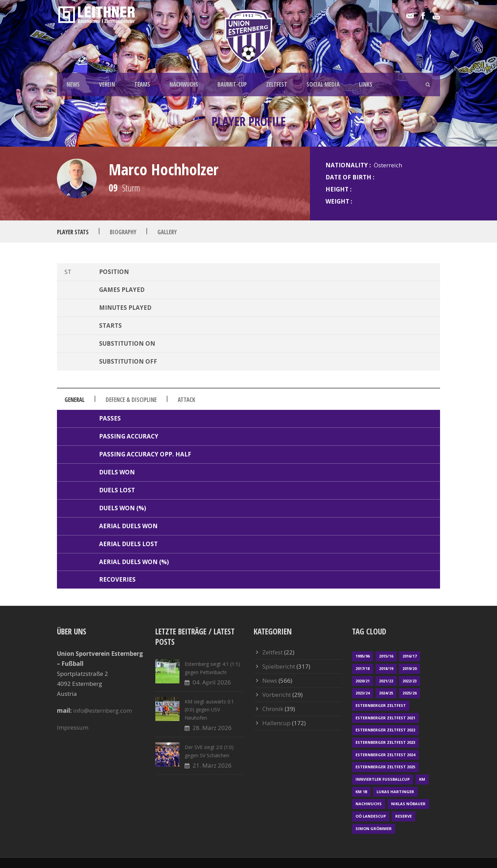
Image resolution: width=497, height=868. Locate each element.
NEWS (73, 84)
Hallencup (276, 723)
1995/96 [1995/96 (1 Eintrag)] (363, 656)
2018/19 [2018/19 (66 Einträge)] (386, 668)
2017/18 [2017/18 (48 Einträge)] (363, 668)
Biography (123, 232)
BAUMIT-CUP (232, 84)
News (270, 680)
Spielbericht (279, 666)
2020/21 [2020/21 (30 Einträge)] (363, 681)
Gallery (167, 232)
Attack (187, 400)
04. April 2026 (212, 682)
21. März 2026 (212, 765)
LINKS (366, 84)
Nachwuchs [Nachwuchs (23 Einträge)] (369, 804)
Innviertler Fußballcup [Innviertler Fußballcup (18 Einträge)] (383, 779)
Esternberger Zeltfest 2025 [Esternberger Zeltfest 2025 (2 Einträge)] (385, 767)
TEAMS (142, 84)
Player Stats (73, 232)
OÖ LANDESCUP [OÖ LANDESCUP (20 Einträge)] (371, 816)
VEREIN (107, 84)
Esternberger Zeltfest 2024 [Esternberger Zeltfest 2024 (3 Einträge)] (385, 755)
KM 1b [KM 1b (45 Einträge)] (361, 792)
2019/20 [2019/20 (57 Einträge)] (410, 668)
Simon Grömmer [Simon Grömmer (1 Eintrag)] (374, 828)
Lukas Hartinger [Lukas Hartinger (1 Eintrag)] (395, 792)
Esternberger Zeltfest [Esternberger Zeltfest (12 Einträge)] (381, 705)
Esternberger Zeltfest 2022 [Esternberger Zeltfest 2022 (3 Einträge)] (385, 730)
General (75, 400)
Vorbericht (277, 695)
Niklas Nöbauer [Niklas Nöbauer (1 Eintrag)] (408, 804)
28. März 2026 (212, 728)
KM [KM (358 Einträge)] (422, 779)
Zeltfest (272, 652)
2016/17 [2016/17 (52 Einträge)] (410, 656)
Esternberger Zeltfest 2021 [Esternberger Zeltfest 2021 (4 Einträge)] (385, 718)
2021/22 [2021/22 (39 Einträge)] (386, 681)
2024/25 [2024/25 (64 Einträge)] (386, 693)
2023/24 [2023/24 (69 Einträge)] (363, 693)
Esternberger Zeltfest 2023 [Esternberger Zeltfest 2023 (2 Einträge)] (385, 742)
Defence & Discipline (131, 400)
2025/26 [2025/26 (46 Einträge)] (410, 693)
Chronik (273, 709)
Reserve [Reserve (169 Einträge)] (403, 816)
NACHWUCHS (184, 84)
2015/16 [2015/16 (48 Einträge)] (386, 656)
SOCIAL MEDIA (323, 84)
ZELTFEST (277, 84)
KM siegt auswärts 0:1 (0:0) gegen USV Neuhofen (209, 710)
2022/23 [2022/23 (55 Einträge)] (410, 681)
